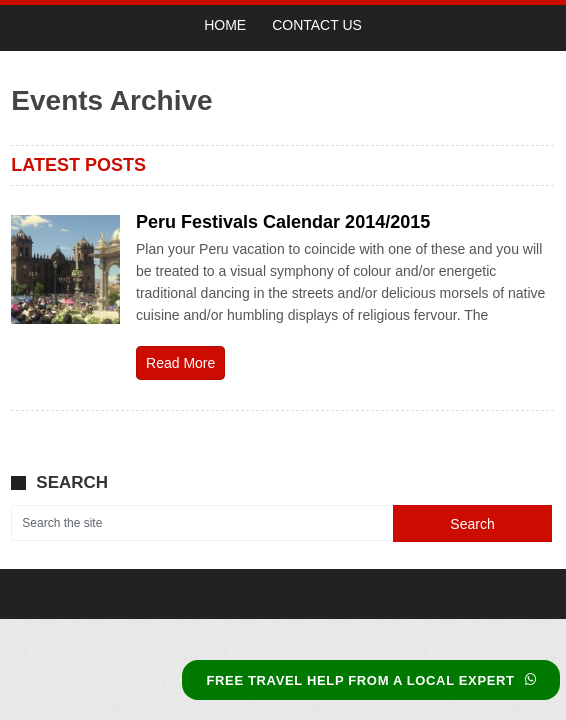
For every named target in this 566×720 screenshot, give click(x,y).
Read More (180, 363)
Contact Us (317, 25)
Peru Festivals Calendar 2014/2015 (283, 222)
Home (225, 25)
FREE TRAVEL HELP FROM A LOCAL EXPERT (371, 680)
